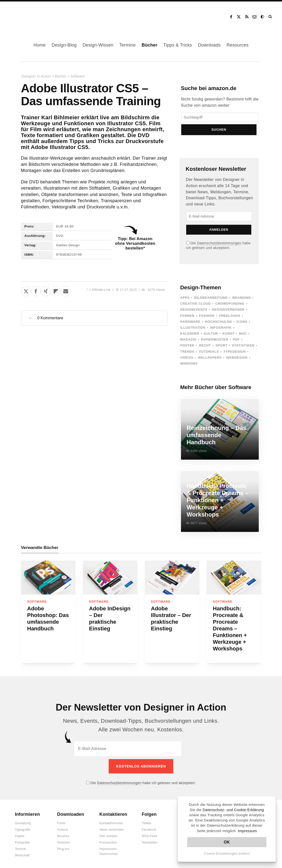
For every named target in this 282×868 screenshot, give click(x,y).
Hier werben (108, 833)
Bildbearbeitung (211, 301)
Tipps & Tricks (178, 45)
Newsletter (149, 840)
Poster (187, 348)
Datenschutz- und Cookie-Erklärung (233, 810)
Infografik (221, 330)
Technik (20, 846)
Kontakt (255, 17)
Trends (187, 354)
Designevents (194, 312)
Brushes (63, 833)
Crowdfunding (230, 307)
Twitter (147, 820)
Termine (128, 45)
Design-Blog (64, 45)
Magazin (188, 342)
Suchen (220, 133)
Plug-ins (63, 846)
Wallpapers (210, 360)
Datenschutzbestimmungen (219, 246)
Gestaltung (23, 820)
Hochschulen (218, 324)
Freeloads (230, 318)
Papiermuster (215, 342)
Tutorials (209, 354)
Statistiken (243, 348)
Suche (271, 17)
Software (77, 76)
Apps (185, 301)
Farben (187, 318)
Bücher (150, 45)
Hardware (190, 324)
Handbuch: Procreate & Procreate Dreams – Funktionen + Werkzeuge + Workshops (230, 629)
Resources (237, 45)
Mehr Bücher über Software (216, 390)
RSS (247, 17)
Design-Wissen (98, 45)
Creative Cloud (196, 307)
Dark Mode (263, 17)
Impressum (247, 831)
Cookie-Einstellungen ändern (227, 854)
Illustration (193, 330)
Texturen (64, 840)
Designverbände (228, 312)
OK (227, 842)
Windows (189, 366)
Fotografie (22, 840)
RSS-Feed (149, 833)
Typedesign (234, 354)
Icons (242, 324)
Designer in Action (33, 15)
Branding (242, 301)
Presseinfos (108, 840)
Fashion (207, 318)
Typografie (23, 827)
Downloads (209, 45)
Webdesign (237, 360)
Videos (187, 360)
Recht (205, 348)
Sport (221, 348)
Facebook (231, 17)
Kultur (211, 336)
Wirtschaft (22, 853)
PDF (236, 342)
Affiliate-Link (101, 290)
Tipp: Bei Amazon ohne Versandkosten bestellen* (135, 243)
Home (39, 45)
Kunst (229, 336)
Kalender (190, 336)
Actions (63, 827)
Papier (20, 833)
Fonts (61, 820)
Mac (243, 336)
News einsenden (112, 827)
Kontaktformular (111, 820)
